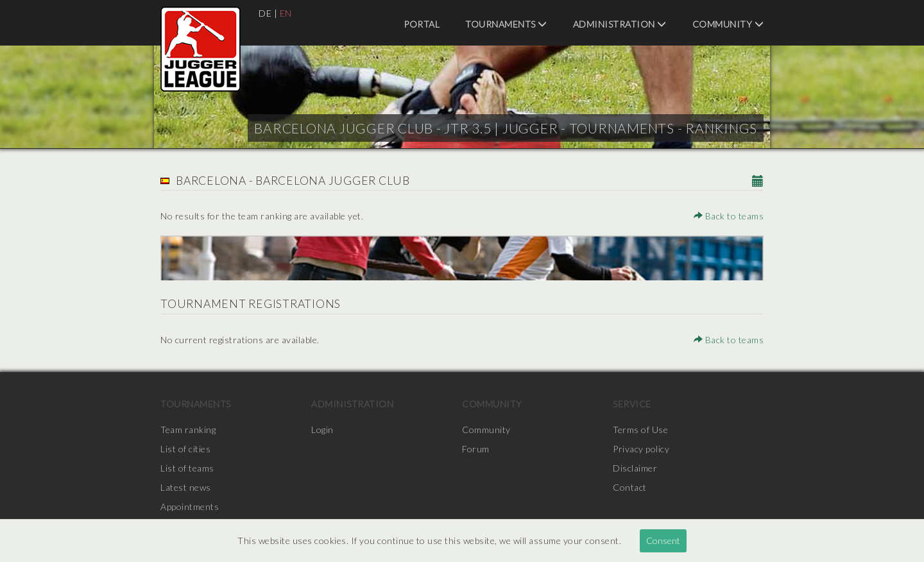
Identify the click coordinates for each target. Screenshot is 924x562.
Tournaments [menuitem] (506, 24)
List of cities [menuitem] (185, 449)
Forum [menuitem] (476, 449)
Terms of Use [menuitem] (640, 430)
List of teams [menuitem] (187, 468)
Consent (663, 541)
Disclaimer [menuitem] (635, 468)
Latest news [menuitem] (186, 487)
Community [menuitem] (728, 24)
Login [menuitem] (322, 430)
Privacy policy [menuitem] (641, 449)
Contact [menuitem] (630, 487)
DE (265, 13)
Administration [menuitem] (620, 24)
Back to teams (729, 216)
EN (286, 13)
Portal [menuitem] (422, 24)
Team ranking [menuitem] (188, 430)
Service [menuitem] (632, 404)
